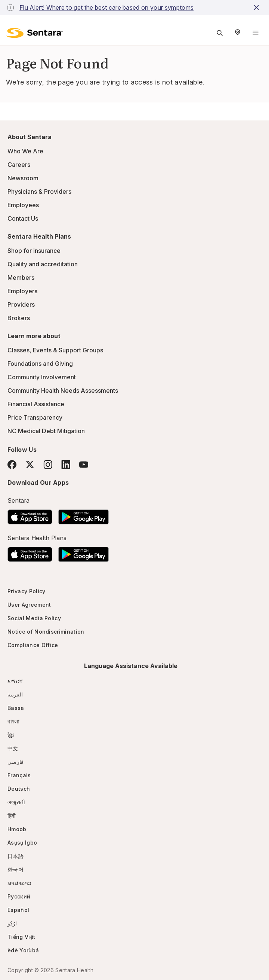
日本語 (16, 856)
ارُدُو (12, 923)
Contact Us (23, 218)
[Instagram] (48, 464)
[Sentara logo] (34, 33)
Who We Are (25, 151)
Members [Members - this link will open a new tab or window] (21, 278)
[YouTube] (84, 465)
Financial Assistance (36, 404)
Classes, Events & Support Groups (55, 350)
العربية (15, 694)
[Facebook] (12, 465)
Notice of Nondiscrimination (46, 632)
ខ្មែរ (11, 735)
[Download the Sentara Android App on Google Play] (84, 515)
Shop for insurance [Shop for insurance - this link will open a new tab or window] (34, 251)
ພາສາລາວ (19, 883)
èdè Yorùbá (23, 950)
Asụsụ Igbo (22, 843)
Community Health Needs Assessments (63, 391)
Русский (19, 896)
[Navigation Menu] (256, 33)
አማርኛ (15, 681)
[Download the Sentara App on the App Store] (30, 515)
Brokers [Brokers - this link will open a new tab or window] (19, 318)
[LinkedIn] (66, 464)
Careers (19, 165)
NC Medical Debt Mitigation (46, 431)
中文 (13, 748)
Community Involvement (42, 377)
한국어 (16, 869)
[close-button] (257, 7)
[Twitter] (30, 465)
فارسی (16, 762)
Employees (23, 205)
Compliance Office (33, 645)
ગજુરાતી (16, 802)
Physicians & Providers (39, 192)
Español (18, 910)
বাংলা (14, 721)
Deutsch (19, 789)
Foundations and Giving (40, 364)
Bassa (16, 708)
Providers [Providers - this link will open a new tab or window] (21, 304)
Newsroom (23, 178)
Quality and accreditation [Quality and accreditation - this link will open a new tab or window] (43, 264)
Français (19, 775)
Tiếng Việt (21, 937)
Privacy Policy (26, 591)
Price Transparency (35, 417)
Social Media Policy (34, 618)
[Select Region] (238, 33)
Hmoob (17, 829)
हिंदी (12, 816)
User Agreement (29, 605)
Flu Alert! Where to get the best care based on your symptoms (106, 7)
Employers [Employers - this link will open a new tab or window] (22, 291)
